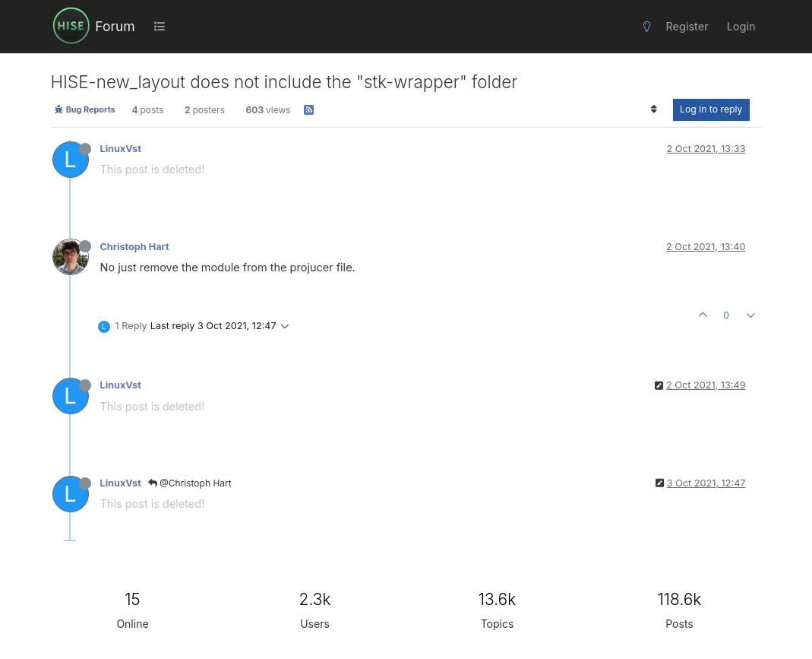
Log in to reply (711, 109)
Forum (115, 26)
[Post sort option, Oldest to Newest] (654, 109)
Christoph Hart (135, 247)
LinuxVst (121, 149)
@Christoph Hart (190, 483)
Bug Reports (85, 109)
